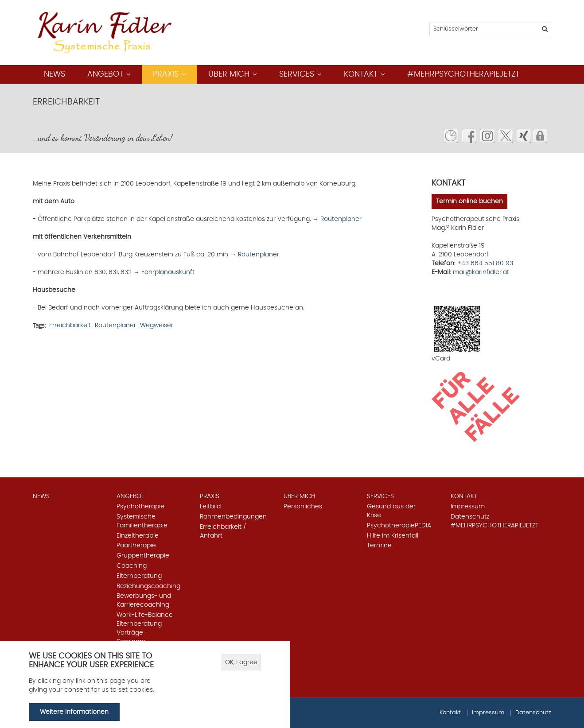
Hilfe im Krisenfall (393, 536)
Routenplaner (341, 219)
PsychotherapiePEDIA (399, 526)
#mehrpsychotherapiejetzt (463, 74)
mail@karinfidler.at (481, 272)
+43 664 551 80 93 (485, 263)
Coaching (132, 566)
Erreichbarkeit (70, 325)
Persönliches (303, 507)
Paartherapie (136, 546)
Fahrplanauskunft (167, 272)
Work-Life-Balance (145, 615)
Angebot (105, 74)
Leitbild (210, 507)
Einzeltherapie (138, 536)
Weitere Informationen (74, 713)
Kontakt (361, 74)
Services (297, 74)
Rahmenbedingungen (233, 517)
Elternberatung (139, 576)
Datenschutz (470, 517)
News (55, 74)
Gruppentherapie (143, 556)
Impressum (468, 507)
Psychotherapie (140, 507)
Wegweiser (157, 325)
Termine (379, 546)
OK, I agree (241, 663)
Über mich (229, 74)
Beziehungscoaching (148, 586)
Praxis (166, 74)
